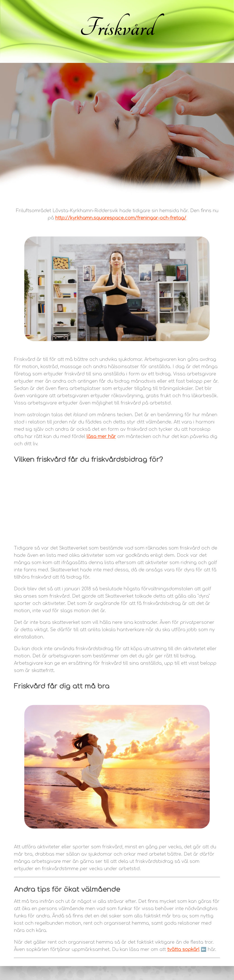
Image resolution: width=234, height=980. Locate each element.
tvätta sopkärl (183, 950)
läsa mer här (101, 437)
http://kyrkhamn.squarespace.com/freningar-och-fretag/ (121, 218)
